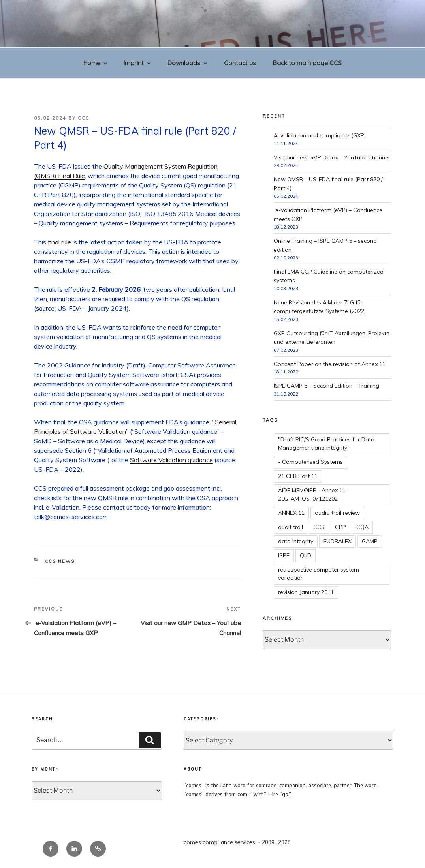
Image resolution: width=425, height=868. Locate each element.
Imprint (138, 63)
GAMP (370, 541)
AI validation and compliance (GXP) (320, 135)
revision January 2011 (306, 592)
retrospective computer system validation (319, 574)
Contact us (240, 63)
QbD (306, 555)
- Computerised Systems (310, 462)
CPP (340, 527)
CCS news (60, 561)
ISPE (284, 555)
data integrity (296, 541)
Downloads (188, 63)
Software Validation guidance (171, 460)
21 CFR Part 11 (298, 476)
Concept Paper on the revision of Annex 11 (330, 364)
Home (96, 63)
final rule (59, 242)
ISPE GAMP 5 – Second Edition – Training (326, 386)
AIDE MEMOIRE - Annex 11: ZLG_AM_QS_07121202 (312, 494)
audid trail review (337, 513)
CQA (362, 527)
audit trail (291, 527)
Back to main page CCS (307, 63)
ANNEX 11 (291, 513)
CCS (84, 118)
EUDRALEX (338, 541)
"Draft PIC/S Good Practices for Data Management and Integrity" (326, 443)
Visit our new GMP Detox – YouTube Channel (332, 157)
